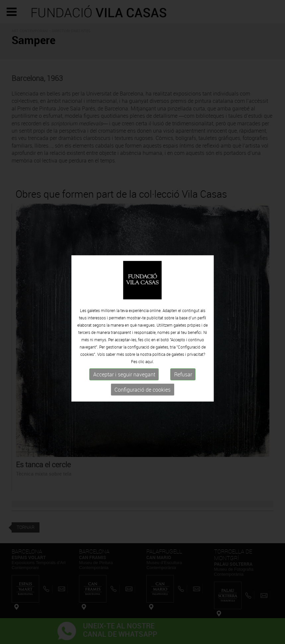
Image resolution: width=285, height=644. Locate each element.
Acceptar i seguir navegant (124, 376)
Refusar (183, 376)
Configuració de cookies (142, 392)
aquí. (150, 363)
